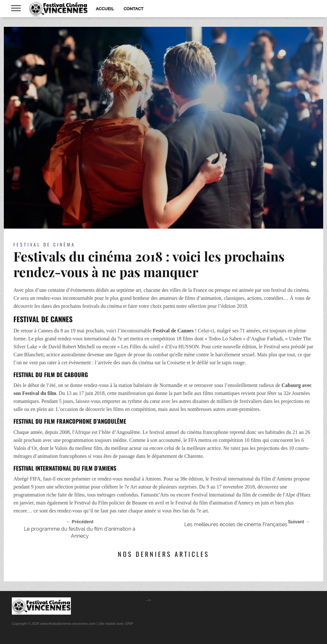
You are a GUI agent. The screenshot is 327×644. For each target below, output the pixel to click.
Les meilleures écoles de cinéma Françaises (236, 524)
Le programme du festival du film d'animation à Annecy (80, 532)
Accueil (105, 9)
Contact (133, 9)
